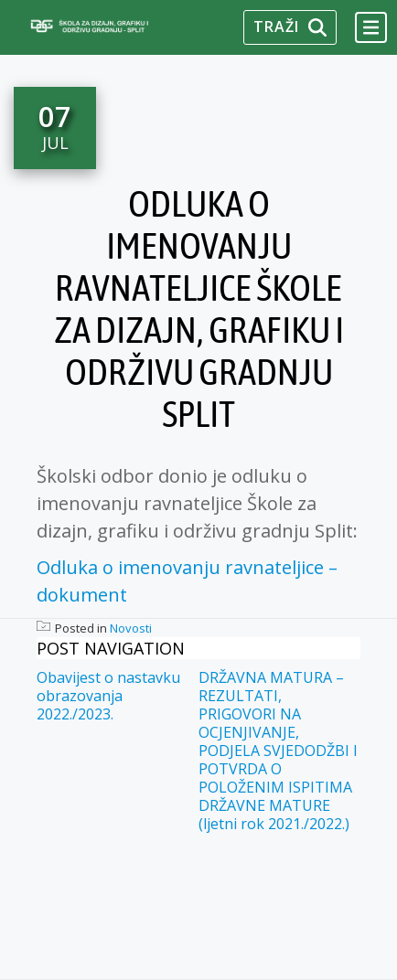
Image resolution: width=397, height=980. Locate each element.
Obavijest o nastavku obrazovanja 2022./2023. (108, 696)
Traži (290, 27)
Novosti (131, 628)
